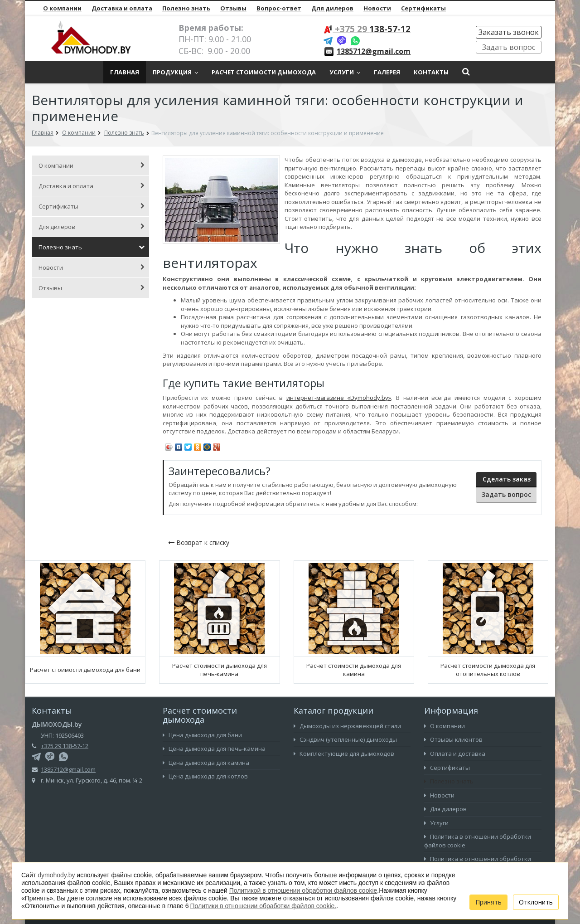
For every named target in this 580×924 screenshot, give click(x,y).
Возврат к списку (199, 542)
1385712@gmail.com (374, 51)
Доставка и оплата (122, 8)
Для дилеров (332, 8)
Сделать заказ (507, 479)
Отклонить (536, 902)
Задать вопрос (509, 47)
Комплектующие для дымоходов (344, 754)
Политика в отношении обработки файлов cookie (478, 841)
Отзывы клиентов (453, 739)
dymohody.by (56, 875)
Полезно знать (186, 8)
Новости (377, 8)
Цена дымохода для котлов (205, 776)
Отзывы (233, 8)
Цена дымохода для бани (202, 735)
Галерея (387, 72)
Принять (488, 902)
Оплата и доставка (455, 754)
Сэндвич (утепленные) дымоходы (345, 739)
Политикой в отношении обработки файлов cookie (303, 890)
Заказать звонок (509, 32)
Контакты (431, 72)
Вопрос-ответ (279, 8)
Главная (125, 72)
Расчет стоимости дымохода (264, 72)
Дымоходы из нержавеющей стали (347, 726)
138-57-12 (372, 29)
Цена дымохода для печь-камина (214, 749)
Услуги (345, 72)
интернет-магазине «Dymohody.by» (339, 398)
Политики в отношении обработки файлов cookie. (263, 906)
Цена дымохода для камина (206, 763)
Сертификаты (423, 8)
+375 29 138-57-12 (65, 746)
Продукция (175, 72)
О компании (62, 8)
